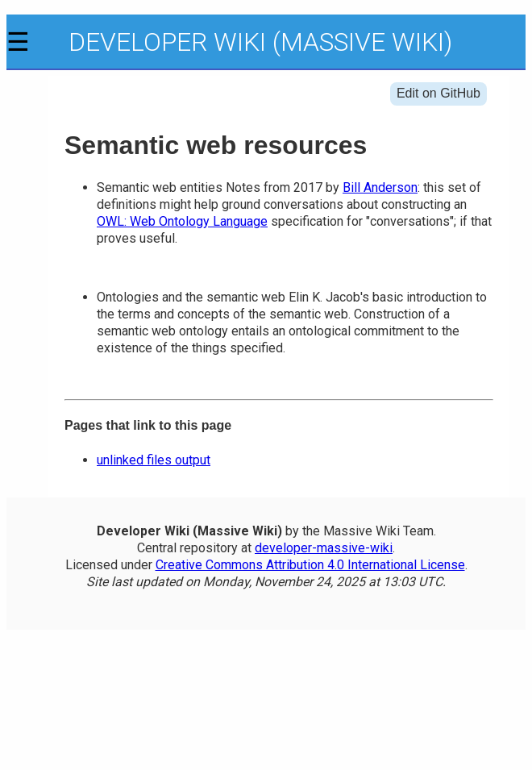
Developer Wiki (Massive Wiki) (260, 42)
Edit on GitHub (438, 93)
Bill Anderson (380, 187)
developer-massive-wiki (324, 548)
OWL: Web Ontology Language (182, 221)
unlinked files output (154, 460)
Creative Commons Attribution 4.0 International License (310, 565)
